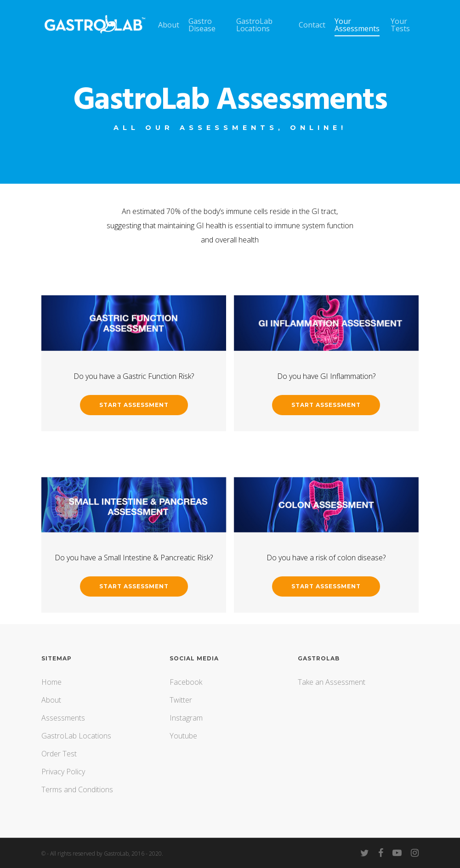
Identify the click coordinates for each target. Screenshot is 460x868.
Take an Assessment (332, 682)
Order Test (59, 754)
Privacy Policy (63, 772)
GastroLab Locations (76, 736)
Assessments (63, 718)
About (51, 700)
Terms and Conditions (77, 789)
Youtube (183, 736)
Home (51, 682)
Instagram (186, 718)
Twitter (181, 700)
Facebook (186, 682)
